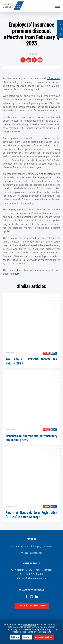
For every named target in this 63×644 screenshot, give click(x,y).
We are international (32, 553)
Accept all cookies (44, 637)
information (54, 78)
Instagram (32, 597)
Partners (48, 546)
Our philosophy (33, 546)
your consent (30, 624)
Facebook (26, 597)
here (17, 274)
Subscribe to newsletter (32, 606)
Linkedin (37, 597)
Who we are (17, 546)
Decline (27, 637)
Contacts (60, 35)
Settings (15, 637)
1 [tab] (33, 69)
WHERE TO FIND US (32, 563)
